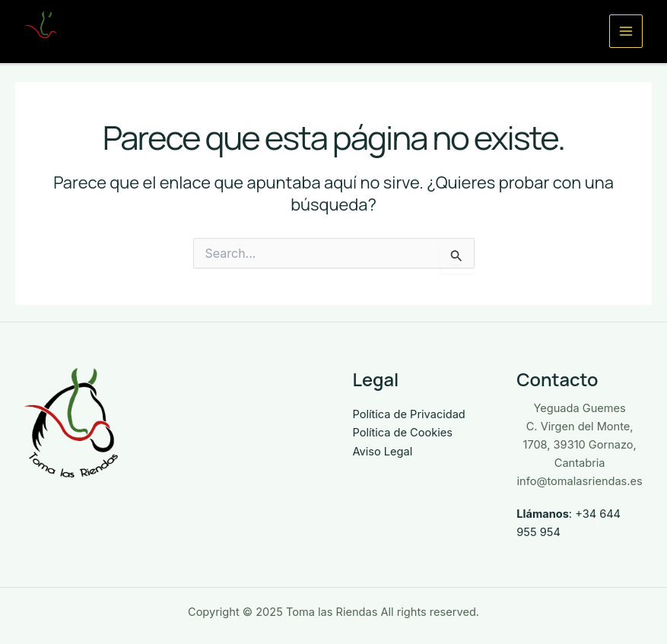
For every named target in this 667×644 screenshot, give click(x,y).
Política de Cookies (403, 433)
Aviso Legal (383, 452)
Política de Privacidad (409, 414)
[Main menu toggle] (626, 31)
